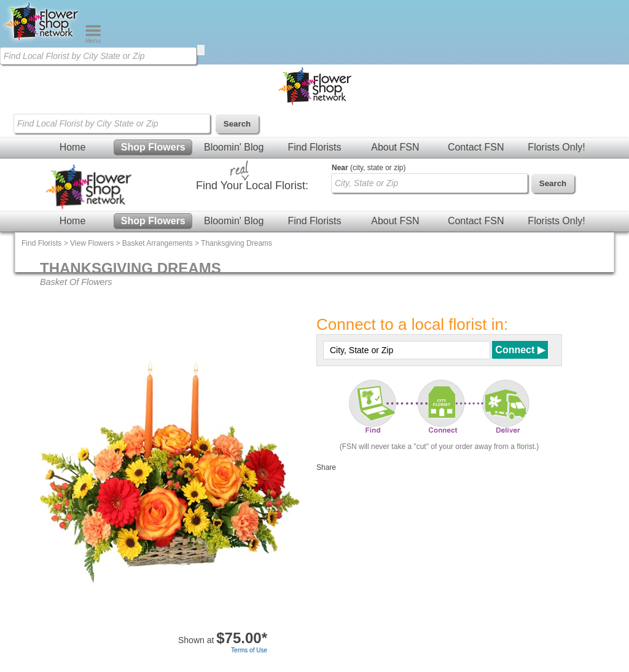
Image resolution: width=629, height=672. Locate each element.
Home (73, 147)
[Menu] (93, 41)
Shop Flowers (153, 147)
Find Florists (314, 147)
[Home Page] (42, 41)
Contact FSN (476, 147)
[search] (201, 50)
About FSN (395, 147)
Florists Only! (556, 147)
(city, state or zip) (369, 168)
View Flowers (92, 243)
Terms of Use (249, 650)
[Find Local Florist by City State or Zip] (98, 56)
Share (326, 467)
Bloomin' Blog (234, 147)
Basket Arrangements (158, 243)
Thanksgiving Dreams (236, 243)
